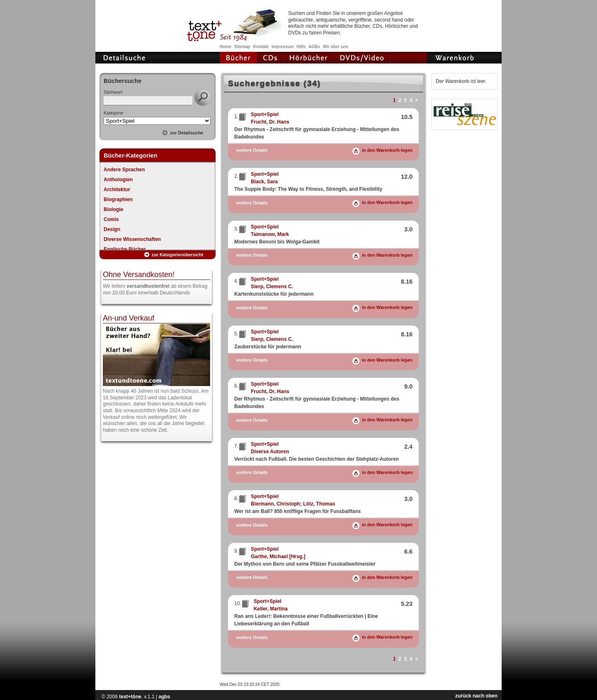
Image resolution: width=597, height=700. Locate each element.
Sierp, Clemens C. (272, 287)
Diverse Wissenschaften (132, 239)
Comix (111, 219)
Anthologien (118, 180)
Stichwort (113, 92)
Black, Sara (264, 182)
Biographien (118, 199)
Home (226, 47)
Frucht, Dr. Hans (270, 122)
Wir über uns (336, 47)
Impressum (283, 47)
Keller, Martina (271, 609)
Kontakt (261, 47)
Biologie (113, 209)
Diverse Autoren (270, 452)
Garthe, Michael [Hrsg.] (278, 557)
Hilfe (301, 47)
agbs (164, 697)
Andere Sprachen (124, 170)
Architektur (117, 190)
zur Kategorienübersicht (177, 255)
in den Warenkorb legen (387, 150)
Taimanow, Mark (270, 234)
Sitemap (242, 47)
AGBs (314, 47)
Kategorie (113, 113)
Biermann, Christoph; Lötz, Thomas (293, 504)
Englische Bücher (125, 249)
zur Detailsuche (187, 133)
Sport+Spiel (265, 114)
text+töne (130, 697)
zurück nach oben (476, 696)
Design (112, 229)
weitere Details (252, 150)
